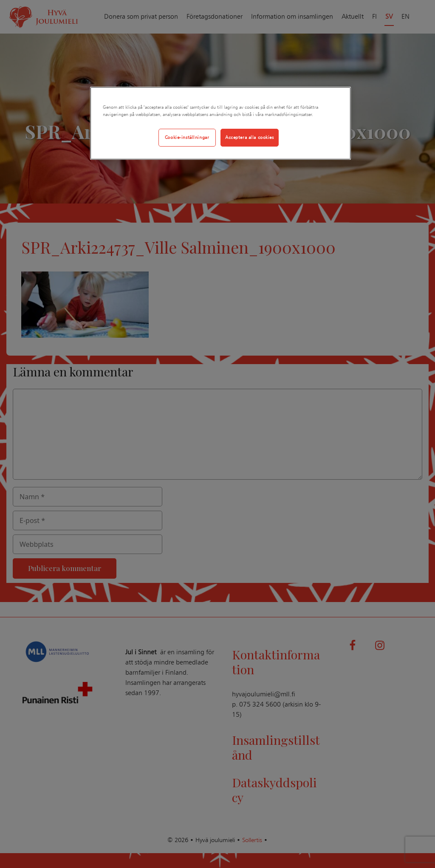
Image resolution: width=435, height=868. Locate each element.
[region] (220, 123)
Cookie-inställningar (187, 137)
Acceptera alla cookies (250, 137)
